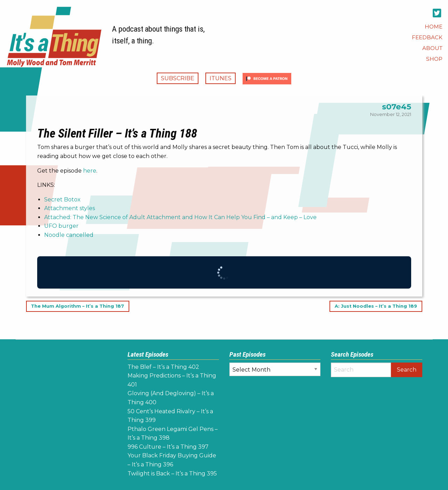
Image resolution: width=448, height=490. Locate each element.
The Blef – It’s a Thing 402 (163, 367)
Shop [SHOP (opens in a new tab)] (434, 59)
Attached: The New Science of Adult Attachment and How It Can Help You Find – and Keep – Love (180, 217)
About (432, 48)
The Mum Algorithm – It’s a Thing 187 (78, 306)
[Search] (361, 370)
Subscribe (178, 78)
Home (434, 27)
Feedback (427, 37)
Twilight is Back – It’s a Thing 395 (172, 474)
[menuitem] (434, 27)
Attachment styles (70, 208)
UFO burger (61, 226)
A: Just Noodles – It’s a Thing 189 (376, 306)
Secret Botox (62, 200)
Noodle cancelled (69, 235)
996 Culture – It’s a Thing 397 (168, 447)
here (90, 171)
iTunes (221, 78)
